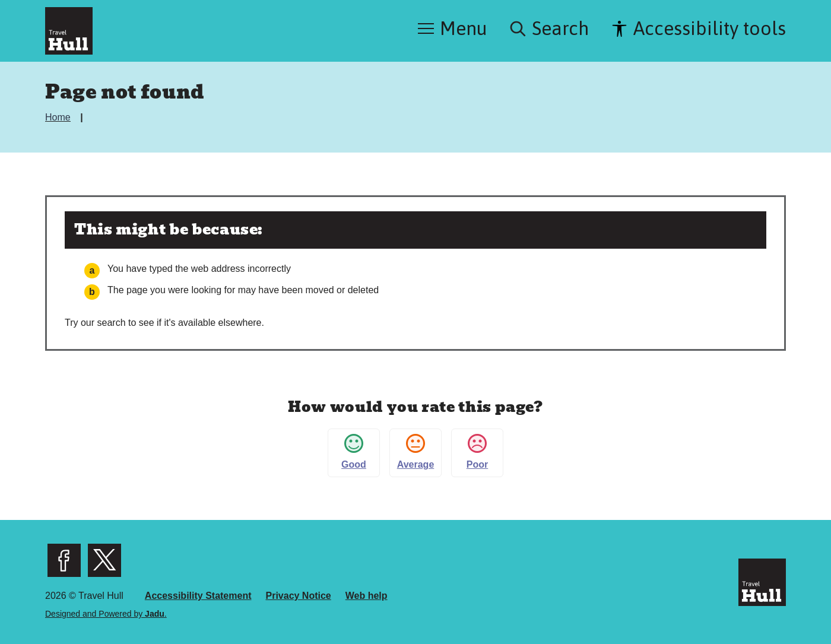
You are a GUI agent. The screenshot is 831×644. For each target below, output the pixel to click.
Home (59, 117)
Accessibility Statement (198, 596)
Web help (367, 596)
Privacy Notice (298, 596)
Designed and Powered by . (106, 614)
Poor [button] (477, 452)
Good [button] (354, 452)
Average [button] (416, 452)
